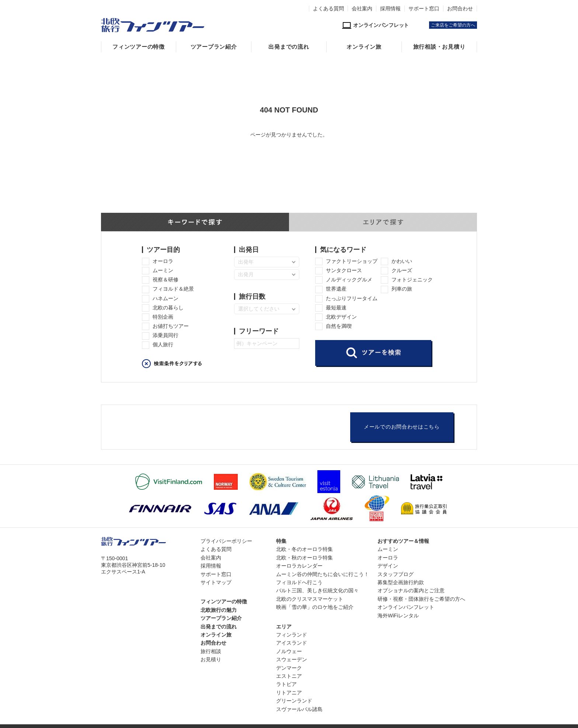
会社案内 (362, 8)
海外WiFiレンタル (398, 616)
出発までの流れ (289, 47)
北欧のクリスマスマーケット (310, 599)
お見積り (211, 659)
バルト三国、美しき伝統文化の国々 (317, 590)
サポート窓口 (424, 8)
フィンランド (292, 635)
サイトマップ (216, 582)
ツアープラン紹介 (214, 47)
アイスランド (292, 643)
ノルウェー (289, 651)
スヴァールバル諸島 (299, 709)
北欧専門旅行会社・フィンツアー (153, 25)
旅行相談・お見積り (439, 47)
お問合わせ (460, 8)
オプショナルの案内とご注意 (411, 590)
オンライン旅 (364, 47)
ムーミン (388, 549)
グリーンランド (294, 701)
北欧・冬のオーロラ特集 (304, 549)
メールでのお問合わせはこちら (402, 427)
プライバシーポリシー (226, 541)
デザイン (388, 566)
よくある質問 (328, 8)
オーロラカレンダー (299, 566)
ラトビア (286, 684)
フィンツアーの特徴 (139, 47)
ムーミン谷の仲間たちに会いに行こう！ (323, 574)
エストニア (289, 676)
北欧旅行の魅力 (219, 610)
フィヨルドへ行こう (299, 582)
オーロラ (388, 558)
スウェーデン (292, 659)
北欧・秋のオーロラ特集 (304, 558)
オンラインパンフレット (406, 607)
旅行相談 (211, 651)
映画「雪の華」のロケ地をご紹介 (315, 607)
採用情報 (390, 8)
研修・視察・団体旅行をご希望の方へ (421, 599)
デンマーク (289, 668)
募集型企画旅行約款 (401, 582)
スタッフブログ (396, 574)
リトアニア (289, 693)
